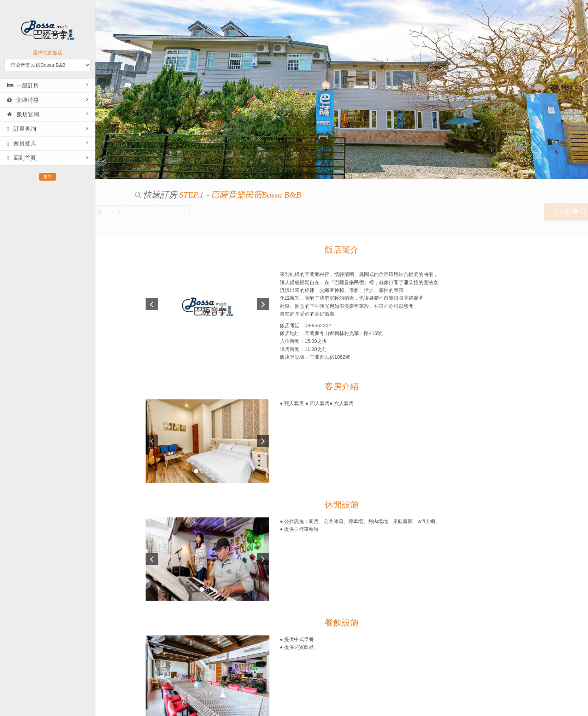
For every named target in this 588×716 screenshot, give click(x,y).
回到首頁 (22, 158)
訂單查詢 (22, 129)
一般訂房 (23, 85)
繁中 (48, 177)
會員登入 (22, 143)
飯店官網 (23, 114)
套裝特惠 (23, 100)
